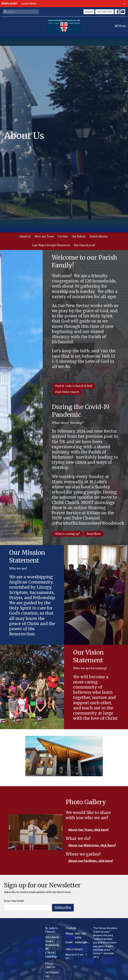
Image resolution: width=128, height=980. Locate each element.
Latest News (29, 4)
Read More (94, 534)
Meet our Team (44, 236)
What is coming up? (67, 534)
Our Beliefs (79, 236)
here (112, 845)
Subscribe (63, 908)
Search (89, 12)
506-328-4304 (104, 12)
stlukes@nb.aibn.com (82, 942)
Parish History (99, 236)
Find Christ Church (67, 392)
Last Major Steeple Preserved (51, 245)
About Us (25, 236)
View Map (51, 957)
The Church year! (84, 245)
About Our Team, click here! (88, 830)
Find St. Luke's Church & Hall (74, 386)
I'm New (63, 236)
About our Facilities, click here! (91, 861)
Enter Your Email (14, 901)
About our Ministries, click (88, 845)
